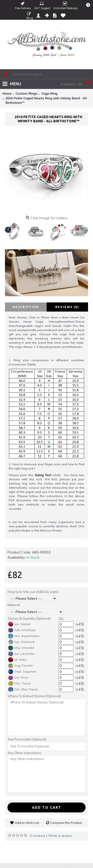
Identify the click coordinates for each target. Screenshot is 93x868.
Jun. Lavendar (21, 654)
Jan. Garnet (19, 624)
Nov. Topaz (19, 683)
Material (14, 605)
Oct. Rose (18, 677)
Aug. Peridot (20, 666)
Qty (61, 618)
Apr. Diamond (21, 642)
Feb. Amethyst (22, 630)
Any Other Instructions (24, 753)
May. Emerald (21, 648)
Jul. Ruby (17, 660)
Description (26, 307)
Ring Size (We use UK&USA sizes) (33, 592)
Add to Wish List (27, 823)
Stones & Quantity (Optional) (29, 618)
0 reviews (37, 836)
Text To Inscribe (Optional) (27, 739)
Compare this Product (66, 823)
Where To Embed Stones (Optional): (34, 696)
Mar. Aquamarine (24, 636)
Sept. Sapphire (22, 672)
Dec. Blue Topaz (23, 689)
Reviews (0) (67, 307)
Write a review (60, 836)
